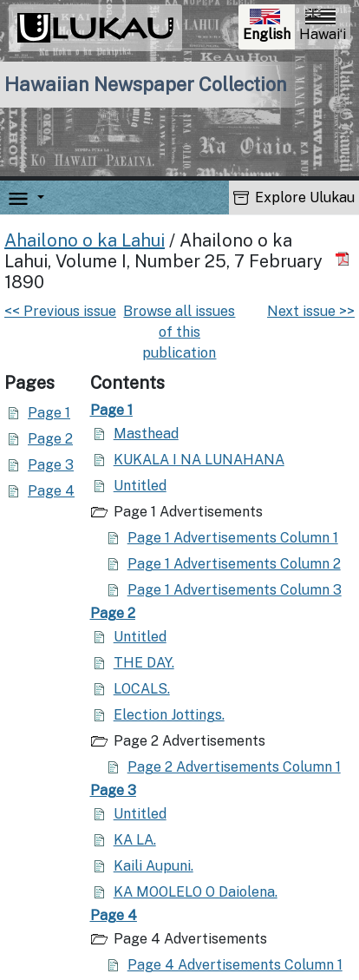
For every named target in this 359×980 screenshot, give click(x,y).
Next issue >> (311, 311)
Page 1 (49, 413)
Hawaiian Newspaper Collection (146, 84)
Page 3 (51, 465)
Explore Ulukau (294, 197)
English (268, 27)
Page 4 (51, 491)
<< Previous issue (60, 311)
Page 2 (50, 439)
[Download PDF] (345, 259)
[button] (37, 197)
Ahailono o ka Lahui (85, 240)
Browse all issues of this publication (179, 332)
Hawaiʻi (323, 26)
